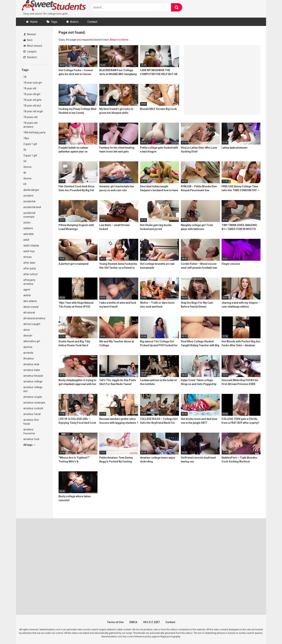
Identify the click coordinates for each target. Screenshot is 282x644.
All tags (29, 445)
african (28, 257)
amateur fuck (31, 439)
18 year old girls (32, 100)
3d (25, 161)
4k (25, 173)
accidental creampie (29, 215)
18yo (26, 138)
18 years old (30, 117)
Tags (54, 22)
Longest (30, 52)
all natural (29, 313)
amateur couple (33, 397)
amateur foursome (29, 431)
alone (27, 330)
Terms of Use (115, 622)
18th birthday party (34, 132)
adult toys (29, 251)
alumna (28, 347)
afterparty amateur (29, 282)
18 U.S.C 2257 (151, 622)
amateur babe (32, 370)
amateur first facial (31, 422)
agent (27, 290)
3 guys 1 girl (30, 155)
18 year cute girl (33, 83)
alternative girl (32, 341)
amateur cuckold (33, 408)
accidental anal (32, 207)
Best (28, 40)
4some (27, 178)
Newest (30, 34)
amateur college (33, 381)
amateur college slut (33, 389)
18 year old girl (32, 94)
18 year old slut (32, 106)
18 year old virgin (33, 111)
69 (25, 184)
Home (34, 22)
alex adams (30, 301)
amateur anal (31, 364)
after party (30, 268)
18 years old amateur (30, 125)
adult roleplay (31, 245)
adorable (29, 234)
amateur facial (32, 414)
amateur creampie (34, 403)
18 (25, 77)
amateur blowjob (33, 376)
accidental (29, 201)
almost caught (32, 324)
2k (25, 150)
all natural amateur (34, 318)
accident (28, 196)
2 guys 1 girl (30, 144)
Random (30, 57)
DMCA (133, 622)
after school (30, 274)
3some (27, 167)
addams (28, 228)
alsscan (28, 336)
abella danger (31, 190)
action (27, 223)
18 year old (30, 88)
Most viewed (33, 46)
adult (26, 240)
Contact (92, 22)
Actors (74, 22)
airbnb (27, 295)
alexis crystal (31, 307)
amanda (28, 353)
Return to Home (119, 40)
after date (29, 263)
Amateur (29, 358)
